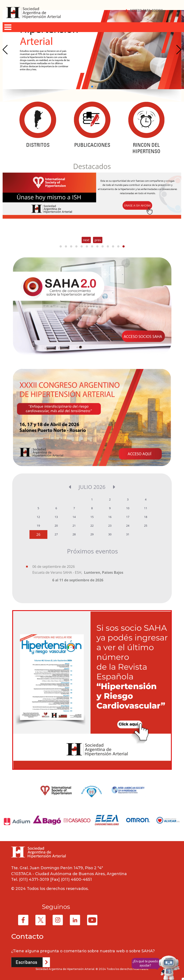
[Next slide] (179, 50)
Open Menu (8, 27)
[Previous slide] (5, 50)
